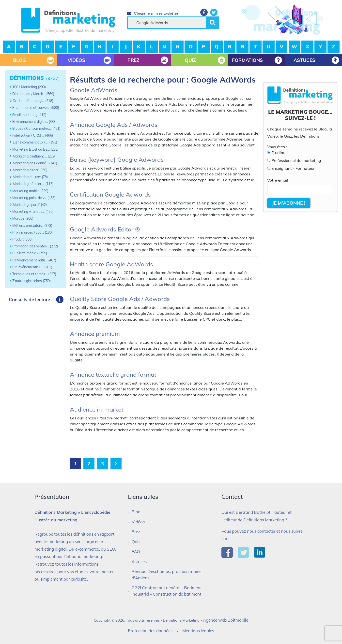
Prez (136, 532)
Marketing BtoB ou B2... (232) (35, 149)
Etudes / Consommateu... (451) (36, 129)
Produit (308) (22, 239)
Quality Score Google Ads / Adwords (120, 299)
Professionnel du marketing (296, 160)
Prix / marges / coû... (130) (32, 232)
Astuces (139, 562)
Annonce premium (95, 334)
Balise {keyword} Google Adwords (117, 159)
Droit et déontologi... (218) (33, 101)
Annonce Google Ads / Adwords (114, 125)
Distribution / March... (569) (33, 94)
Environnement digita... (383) (34, 122)
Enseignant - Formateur (293, 168)
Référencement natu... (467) (34, 260)
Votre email (278, 180)
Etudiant (279, 153)
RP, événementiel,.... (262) (32, 267)
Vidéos (138, 522)
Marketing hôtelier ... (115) (33, 184)
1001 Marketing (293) (29, 87)
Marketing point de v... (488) (34, 198)
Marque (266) (23, 218)
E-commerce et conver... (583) (36, 108)
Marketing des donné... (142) (35, 163)
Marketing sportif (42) (30, 205)
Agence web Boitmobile (226, 620)
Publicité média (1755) (30, 253)
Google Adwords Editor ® (105, 229)
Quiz (136, 542)
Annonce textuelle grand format (113, 374)
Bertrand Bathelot (253, 512)
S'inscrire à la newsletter (153, 14)
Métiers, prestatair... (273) (32, 226)
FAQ (136, 551)
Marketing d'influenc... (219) (34, 156)
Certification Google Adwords (110, 194)
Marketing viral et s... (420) (33, 212)
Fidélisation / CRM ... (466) (33, 135)
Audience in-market (97, 409)
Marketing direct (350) (30, 170)
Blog (136, 512)
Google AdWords (94, 90)
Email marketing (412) (29, 115)
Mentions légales (198, 631)
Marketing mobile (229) (30, 191)
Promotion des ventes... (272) (35, 246)
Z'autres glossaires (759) (31, 281)
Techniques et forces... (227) (34, 274)
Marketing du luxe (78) (30, 177)
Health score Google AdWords (111, 264)
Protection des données (150, 631)
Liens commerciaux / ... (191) (35, 142)
